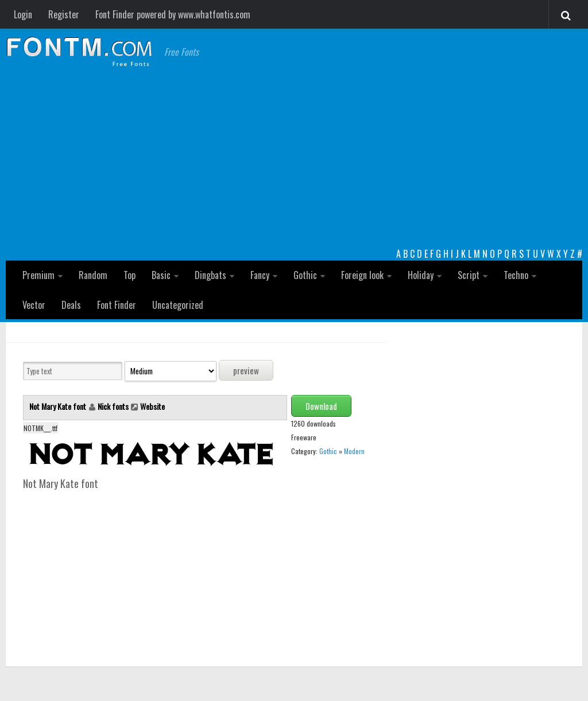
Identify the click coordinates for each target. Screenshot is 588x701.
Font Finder (117, 305)
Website (152, 406)
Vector (34, 305)
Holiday (421, 275)
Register (64, 14)
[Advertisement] (294, 161)
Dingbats (210, 275)
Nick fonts (113, 406)
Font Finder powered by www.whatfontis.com (173, 14)
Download (321, 406)
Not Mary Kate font (59, 406)
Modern (354, 451)
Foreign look (362, 275)
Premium (38, 275)
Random (93, 275)
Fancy (260, 275)
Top (129, 275)
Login (23, 14)
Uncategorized (178, 305)
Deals (71, 305)
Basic (161, 275)
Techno (516, 275)
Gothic (305, 275)
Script (469, 275)
